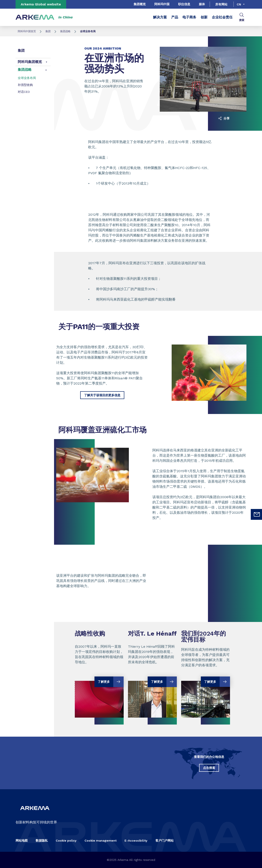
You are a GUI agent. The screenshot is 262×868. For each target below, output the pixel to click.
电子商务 (189, 17)
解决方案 (160, 17)
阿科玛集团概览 (30, 62)
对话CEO (24, 92)
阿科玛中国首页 (27, 31)
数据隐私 (42, 841)
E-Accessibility (136, 841)
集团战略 (65, 31)
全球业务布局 (27, 78)
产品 (175, 17)
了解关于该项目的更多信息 (102, 395)
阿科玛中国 (162, 4)
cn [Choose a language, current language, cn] (239, 4)
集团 (48, 31)
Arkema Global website (41, 4)
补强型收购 (25, 85)
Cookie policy (66, 841)
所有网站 (221, 4)
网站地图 (22, 841)
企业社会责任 (222, 17)
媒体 (202, 4)
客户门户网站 (165, 841)
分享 (224, 118)
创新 (204, 17)
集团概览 (140, 4)
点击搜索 (209, 768)
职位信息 (184, 4)
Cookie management (101, 841)
